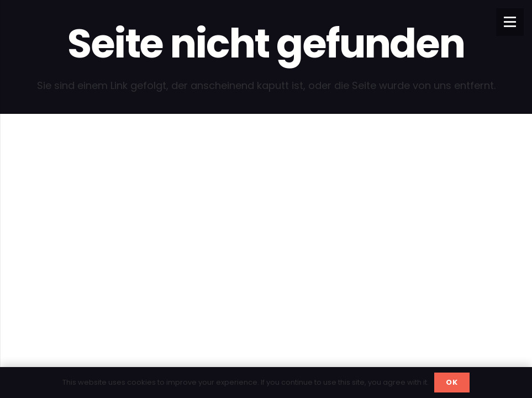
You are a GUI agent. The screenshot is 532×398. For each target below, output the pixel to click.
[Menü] (510, 22)
